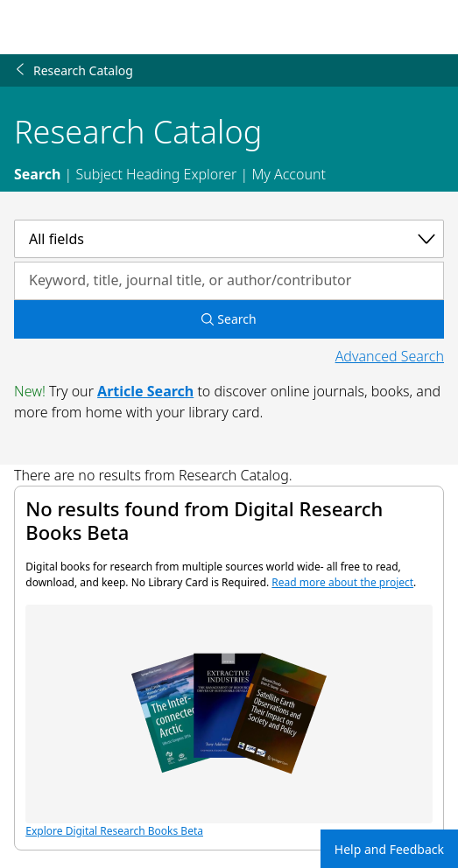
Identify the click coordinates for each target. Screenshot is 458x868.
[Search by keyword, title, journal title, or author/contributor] (229, 281)
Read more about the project (342, 582)
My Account (289, 174)
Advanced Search (390, 356)
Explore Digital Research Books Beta (229, 721)
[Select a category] (229, 239)
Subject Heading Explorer (156, 174)
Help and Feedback (389, 849)
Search (37, 174)
